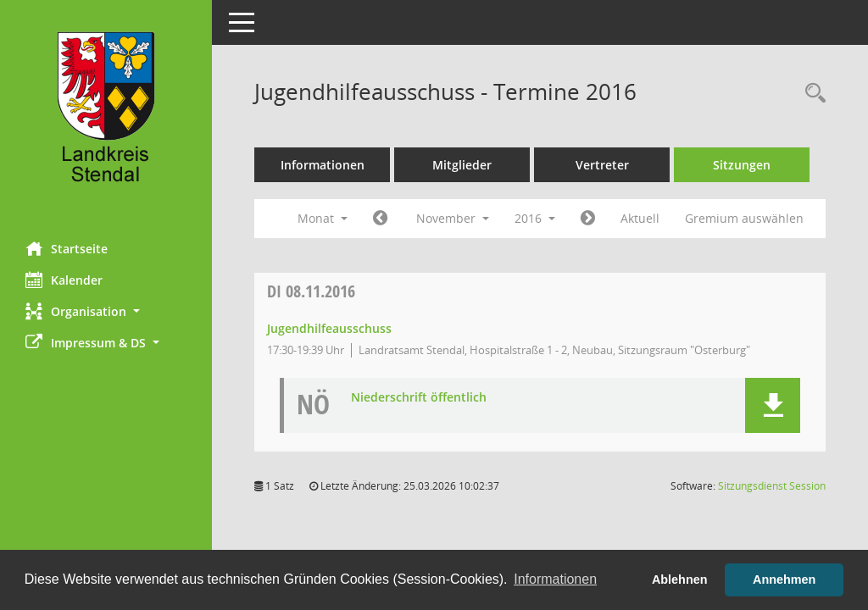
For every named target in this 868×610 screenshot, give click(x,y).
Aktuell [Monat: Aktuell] (640, 218)
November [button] (453, 218)
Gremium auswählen (744, 218)
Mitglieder (462, 165)
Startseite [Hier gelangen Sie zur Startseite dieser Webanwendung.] (67, 248)
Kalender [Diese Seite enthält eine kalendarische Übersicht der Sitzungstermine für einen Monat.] (64, 280)
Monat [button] (323, 218)
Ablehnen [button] (680, 579)
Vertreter (602, 165)
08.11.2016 (311, 291)
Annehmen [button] (784, 579)
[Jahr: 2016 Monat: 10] (380, 219)
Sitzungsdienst (772, 486)
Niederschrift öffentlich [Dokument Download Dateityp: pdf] (419, 398)
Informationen (323, 165)
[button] (106, 311)
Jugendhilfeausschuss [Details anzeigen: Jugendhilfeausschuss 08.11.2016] (329, 328)
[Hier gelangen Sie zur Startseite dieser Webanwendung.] (106, 114)
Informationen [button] (555, 579)
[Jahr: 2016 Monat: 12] (588, 219)
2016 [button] (535, 218)
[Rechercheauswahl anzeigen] (811, 94)
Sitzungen (742, 165)
